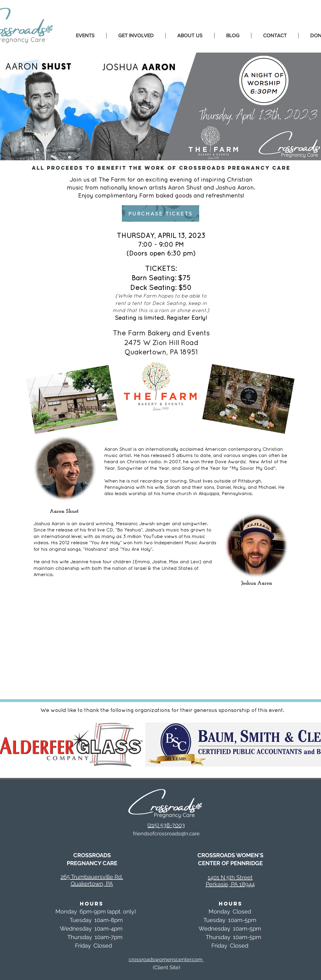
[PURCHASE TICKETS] (160, 213)
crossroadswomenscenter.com (166, 959)
